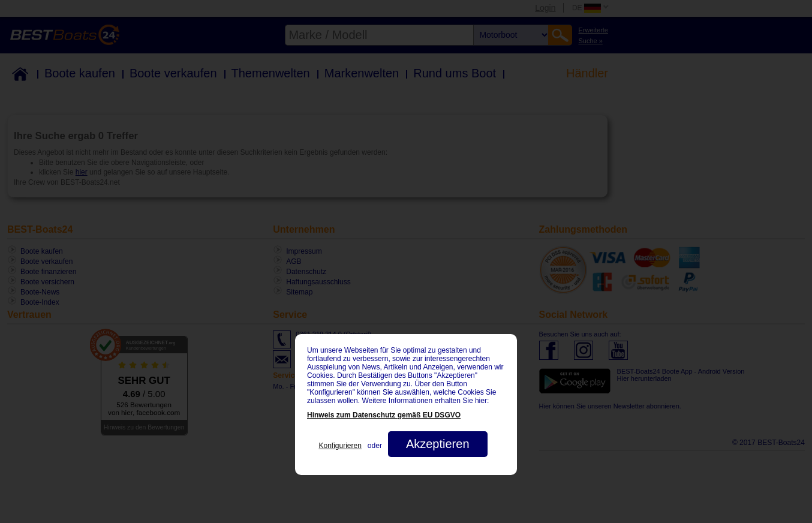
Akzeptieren (438, 444)
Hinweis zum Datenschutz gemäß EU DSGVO (384, 415)
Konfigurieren (340, 446)
